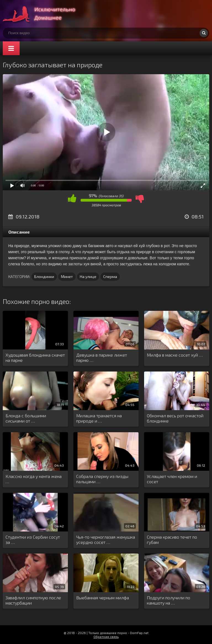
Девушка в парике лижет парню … (102, 357)
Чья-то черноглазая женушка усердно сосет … (106, 539)
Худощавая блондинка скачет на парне (35, 357)
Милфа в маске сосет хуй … (175, 355)
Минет (67, 276)
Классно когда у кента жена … (34, 479)
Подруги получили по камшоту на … (169, 600)
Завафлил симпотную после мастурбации (33, 600)
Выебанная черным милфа (103, 598)
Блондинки (44, 276)
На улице (88, 276)
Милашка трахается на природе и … (99, 418)
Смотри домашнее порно (44, 14)
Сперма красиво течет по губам (172, 539)
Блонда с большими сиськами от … (26, 418)
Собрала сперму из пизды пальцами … (102, 479)
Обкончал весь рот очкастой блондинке (175, 418)
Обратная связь (106, 637)
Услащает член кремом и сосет (172, 479)
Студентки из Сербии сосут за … (33, 539)
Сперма (110, 276)
